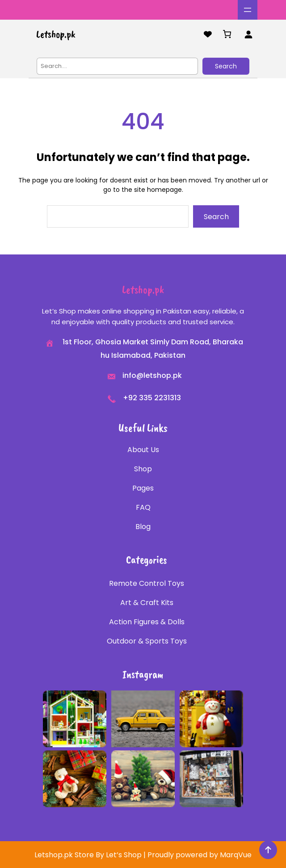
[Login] (248, 34)
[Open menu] (248, 10)
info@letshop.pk (152, 375)
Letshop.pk (56, 34)
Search (226, 66)
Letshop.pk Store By (70, 855)
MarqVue (236, 855)
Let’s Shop (124, 855)
